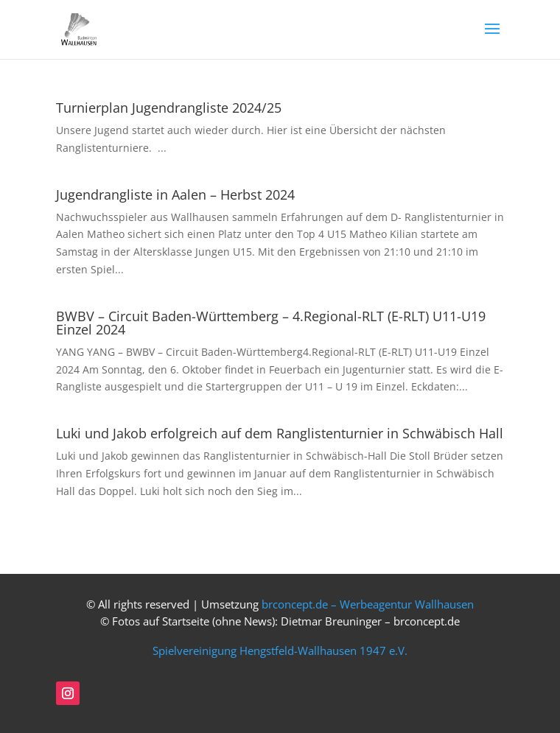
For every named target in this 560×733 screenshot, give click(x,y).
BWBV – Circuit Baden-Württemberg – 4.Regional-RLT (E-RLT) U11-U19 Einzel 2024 (271, 323)
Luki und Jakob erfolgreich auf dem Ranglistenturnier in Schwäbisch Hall (280, 433)
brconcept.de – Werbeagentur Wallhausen (368, 604)
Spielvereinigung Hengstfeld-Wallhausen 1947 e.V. (280, 651)
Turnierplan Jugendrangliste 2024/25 (169, 108)
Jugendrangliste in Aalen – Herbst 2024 (175, 194)
